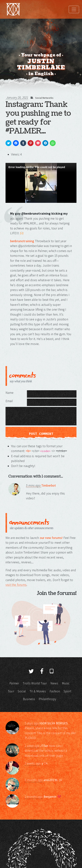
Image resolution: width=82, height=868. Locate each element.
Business (29, 699)
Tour (11, 691)
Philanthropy (47, 699)
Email (9, 401)
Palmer (14, 683)
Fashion (55, 691)
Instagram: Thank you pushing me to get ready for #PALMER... (38, 118)
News (54, 683)
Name (10, 393)
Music (66, 683)
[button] (41, 183)
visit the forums (16, 585)
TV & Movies (38, 691)
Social (22, 691)
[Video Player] (41, 183)
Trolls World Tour (35, 683)
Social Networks (44, 98)
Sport (67, 691)
